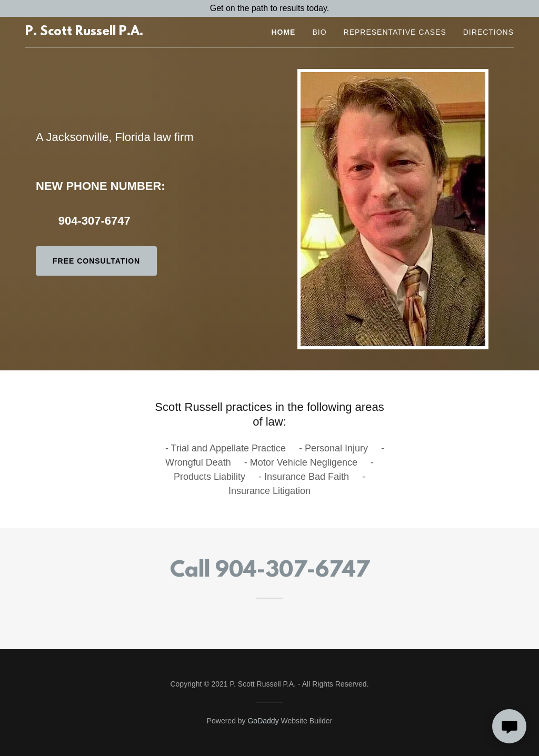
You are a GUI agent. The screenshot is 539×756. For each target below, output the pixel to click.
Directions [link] (488, 32)
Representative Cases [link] (395, 32)
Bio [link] (319, 32)
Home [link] (283, 32)
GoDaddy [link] (263, 721)
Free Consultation (96, 261)
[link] (84, 32)
